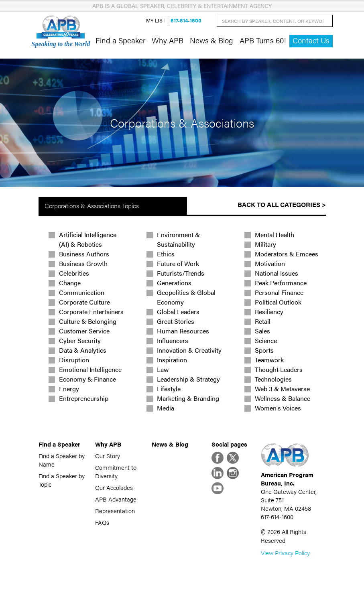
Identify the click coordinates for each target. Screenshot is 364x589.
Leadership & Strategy (188, 379)
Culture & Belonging (88, 321)
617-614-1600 (186, 21)
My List (156, 21)
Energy (69, 389)
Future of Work (178, 263)
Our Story (108, 456)
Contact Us (311, 40)
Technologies (273, 379)
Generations (174, 283)
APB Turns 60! (263, 40)
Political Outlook (278, 302)
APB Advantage (116, 499)
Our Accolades (114, 487)
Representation (115, 511)
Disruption (74, 360)
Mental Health (275, 235)
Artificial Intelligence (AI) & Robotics (88, 239)
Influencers (173, 340)
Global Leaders (178, 312)
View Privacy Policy (285, 553)
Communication (82, 292)
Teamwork (269, 360)
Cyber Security (80, 340)
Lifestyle (169, 389)
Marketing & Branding (188, 398)
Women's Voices (278, 408)
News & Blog (211, 40)
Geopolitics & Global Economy (186, 297)
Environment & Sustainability (178, 239)
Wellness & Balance (283, 398)
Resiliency (269, 312)
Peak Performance (281, 283)
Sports (264, 350)
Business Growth (83, 263)
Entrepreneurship (84, 398)
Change (70, 283)
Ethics (166, 254)
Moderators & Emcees (287, 254)
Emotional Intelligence (90, 369)
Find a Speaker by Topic (62, 480)
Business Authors (84, 254)
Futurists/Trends (181, 273)
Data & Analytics (83, 350)
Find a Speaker (120, 40)
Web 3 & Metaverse (282, 389)
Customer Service (84, 331)
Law (163, 369)
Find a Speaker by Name (62, 460)
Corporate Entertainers (91, 312)
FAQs (102, 522)
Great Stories (176, 321)
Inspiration (172, 360)
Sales (262, 331)
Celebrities (74, 273)
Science (266, 340)
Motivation (270, 263)
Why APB (168, 40)
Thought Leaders (279, 369)
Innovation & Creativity (189, 350)
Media (166, 408)
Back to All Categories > (282, 204)
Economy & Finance (87, 379)
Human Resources (183, 331)
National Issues (277, 273)
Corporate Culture (84, 302)
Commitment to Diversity (116, 471)
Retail (263, 321)
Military (265, 244)
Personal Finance (279, 292)
